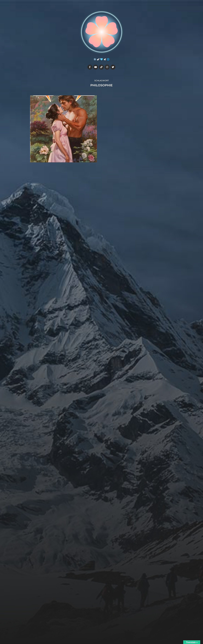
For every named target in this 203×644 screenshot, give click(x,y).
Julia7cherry (107, 626)
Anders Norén (108, 632)
